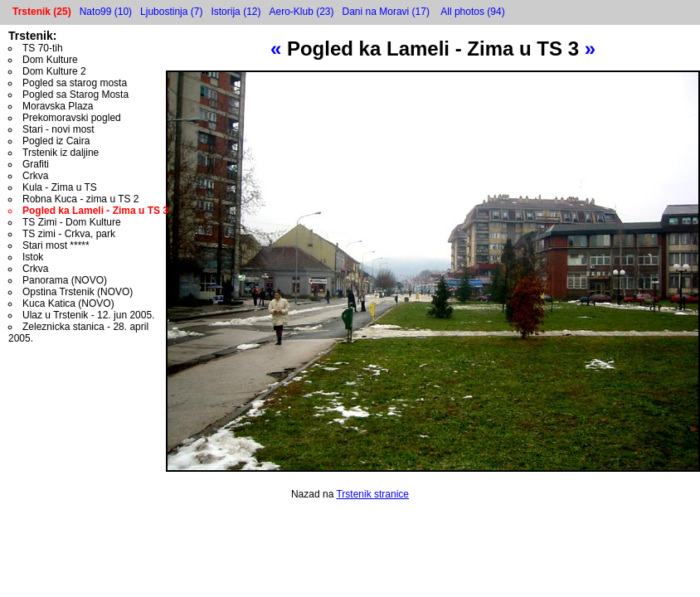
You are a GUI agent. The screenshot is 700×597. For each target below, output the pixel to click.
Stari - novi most (58, 129)
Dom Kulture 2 (54, 71)
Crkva (35, 176)
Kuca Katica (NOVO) (68, 303)
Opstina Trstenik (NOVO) (78, 292)
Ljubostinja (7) (171, 12)
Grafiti (36, 164)
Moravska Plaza (58, 106)
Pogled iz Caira (56, 141)
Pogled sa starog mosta (75, 83)
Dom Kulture (50, 60)
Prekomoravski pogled (72, 118)
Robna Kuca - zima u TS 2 (81, 199)
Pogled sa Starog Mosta (75, 95)
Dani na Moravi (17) (386, 12)
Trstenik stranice (372, 494)
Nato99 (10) (106, 12)
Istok (33, 257)
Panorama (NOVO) (65, 280)
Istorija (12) (236, 12)
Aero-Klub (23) (301, 12)
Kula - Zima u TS (60, 187)
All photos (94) (472, 12)
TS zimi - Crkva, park (69, 234)
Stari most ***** (56, 245)
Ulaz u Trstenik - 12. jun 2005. (88, 315)
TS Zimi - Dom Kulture (72, 222)
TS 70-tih (43, 48)
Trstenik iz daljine (61, 153)
